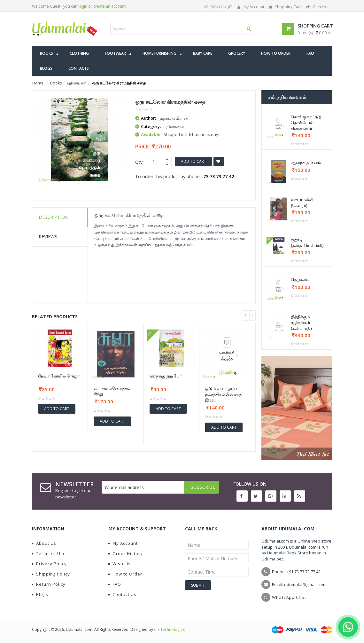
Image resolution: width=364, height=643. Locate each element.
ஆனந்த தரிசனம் (306, 162)
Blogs (40, 594)
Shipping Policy (51, 574)
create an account (109, 6)
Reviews (48, 237)
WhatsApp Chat (289, 597)
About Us (44, 543)
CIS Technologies (169, 629)
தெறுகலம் (300, 279)
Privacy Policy (49, 564)
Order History (126, 553)
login (83, 6)
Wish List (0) (218, 7)
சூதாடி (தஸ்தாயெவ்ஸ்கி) (307, 242)
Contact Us (122, 594)
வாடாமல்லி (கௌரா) (302, 202)
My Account (251, 7)
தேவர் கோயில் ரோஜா (59, 376)
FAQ (115, 584)
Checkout (318, 7)
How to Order (125, 574)
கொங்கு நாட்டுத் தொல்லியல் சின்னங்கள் (306, 123)
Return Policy (49, 584)
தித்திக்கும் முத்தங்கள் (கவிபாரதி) (301, 322)
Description (54, 217)
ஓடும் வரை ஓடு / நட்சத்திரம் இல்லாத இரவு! (223, 394)
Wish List (120, 564)
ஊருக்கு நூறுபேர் (166, 376)
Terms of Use (49, 553)
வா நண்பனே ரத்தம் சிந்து (112, 391)
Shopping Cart (285, 7)
